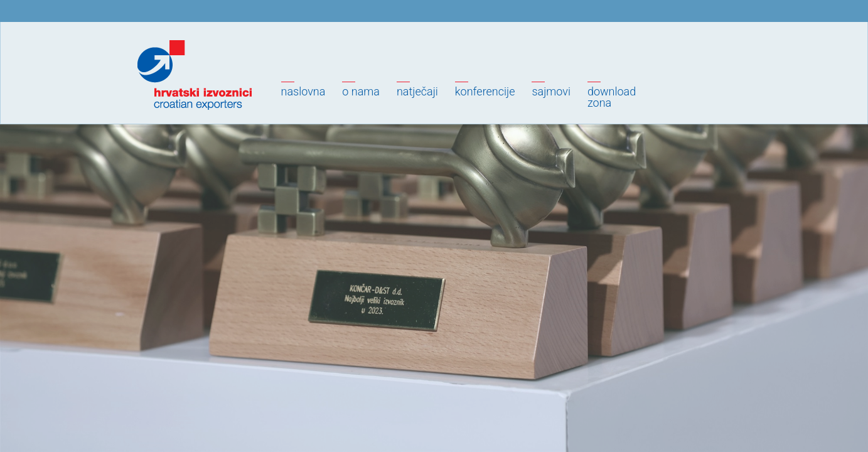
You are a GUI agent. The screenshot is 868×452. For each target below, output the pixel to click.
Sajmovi (551, 91)
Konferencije (485, 91)
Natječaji (417, 91)
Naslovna (303, 91)
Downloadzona (612, 97)
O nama (361, 91)
